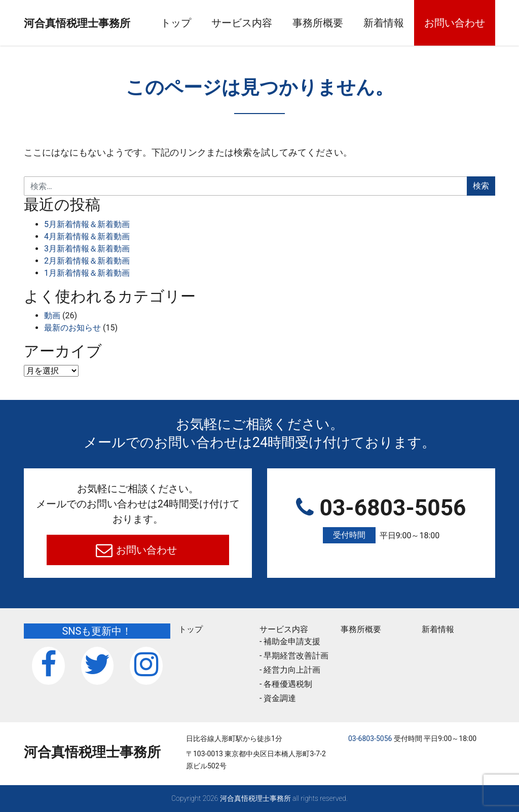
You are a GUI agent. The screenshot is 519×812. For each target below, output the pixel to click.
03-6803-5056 (381, 520)
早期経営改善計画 (296, 656)
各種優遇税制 (288, 684)
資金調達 (280, 698)
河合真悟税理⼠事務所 (92, 23)
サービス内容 (260, 23)
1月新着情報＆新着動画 (87, 273)
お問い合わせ (473, 23)
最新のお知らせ (72, 328)
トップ (194, 23)
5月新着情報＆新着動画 (87, 224)
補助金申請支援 (292, 641)
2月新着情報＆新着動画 (87, 261)
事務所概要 (336, 23)
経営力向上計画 (292, 670)
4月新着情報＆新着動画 (87, 236)
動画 (52, 316)
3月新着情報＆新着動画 (87, 249)
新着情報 (402, 23)
